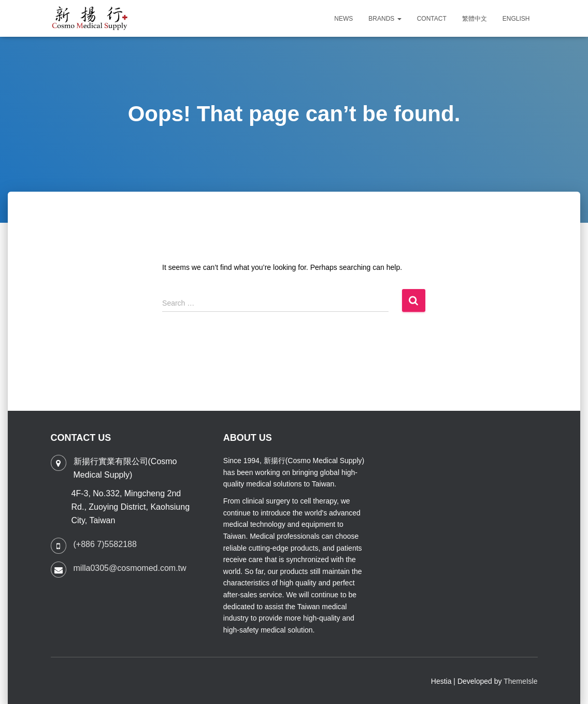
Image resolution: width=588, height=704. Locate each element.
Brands (385, 19)
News (343, 19)
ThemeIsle (520, 681)
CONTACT (432, 19)
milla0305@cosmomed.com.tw (130, 568)
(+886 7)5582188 (105, 544)
